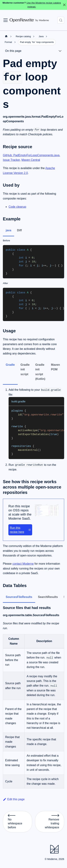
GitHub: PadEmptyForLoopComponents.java (31, 155)
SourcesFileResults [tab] (19, 597)
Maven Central (31, 160)
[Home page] (6, 36)
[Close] (64, 5)
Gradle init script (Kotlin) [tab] (40, 372)
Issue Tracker (11, 160)
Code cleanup (17, 207)
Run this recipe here (20, 530)
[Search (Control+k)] (61, 20)
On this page (13, 51)
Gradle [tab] (10, 365)
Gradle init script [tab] (25, 369)
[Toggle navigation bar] (6, 20)
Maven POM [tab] (55, 367)
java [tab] (8, 230)
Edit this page (14, 799)
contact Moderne (23, 564)
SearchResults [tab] (48, 597)
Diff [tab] (19, 230)
